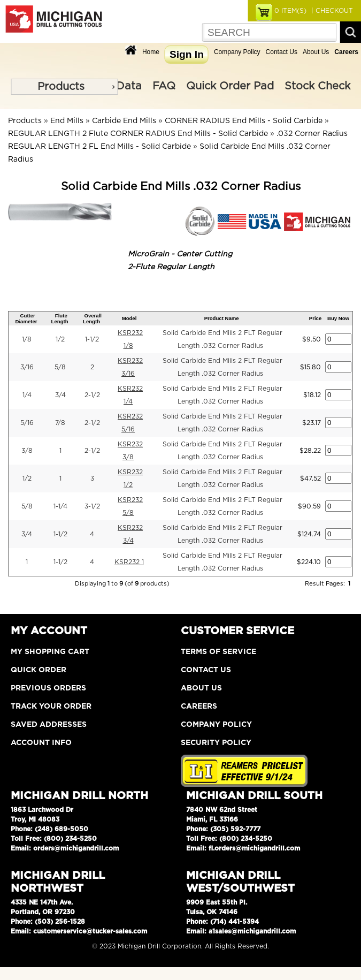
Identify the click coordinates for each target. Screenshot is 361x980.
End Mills (67, 121)
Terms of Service (218, 652)
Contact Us (282, 52)
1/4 (27, 395)
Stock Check (317, 86)
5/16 (27, 423)
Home (151, 52)
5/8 (60, 367)
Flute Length (60, 318)
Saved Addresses (49, 725)
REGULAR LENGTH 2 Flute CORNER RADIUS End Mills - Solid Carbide (138, 134)
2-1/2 (92, 395)
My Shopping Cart (50, 652)
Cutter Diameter (26, 318)
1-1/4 (60, 506)
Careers (199, 706)
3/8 (27, 451)
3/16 (27, 367)
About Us (316, 52)
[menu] (64, 87)
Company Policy (237, 52)
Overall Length (92, 318)
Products (61, 87)
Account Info (41, 743)
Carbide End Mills (124, 121)
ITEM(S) (290, 11)
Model (129, 318)
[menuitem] (64, 87)
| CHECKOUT (331, 11)
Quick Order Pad (230, 86)
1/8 (27, 339)
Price (315, 318)
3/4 (60, 395)
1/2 (60, 339)
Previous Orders (48, 688)
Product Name (222, 318)
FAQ (164, 86)
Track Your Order (51, 706)
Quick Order (39, 670)
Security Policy (216, 743)
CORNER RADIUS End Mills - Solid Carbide (244, 121)
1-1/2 (92, 339)
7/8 (60, 423)
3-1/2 (92, 506)
